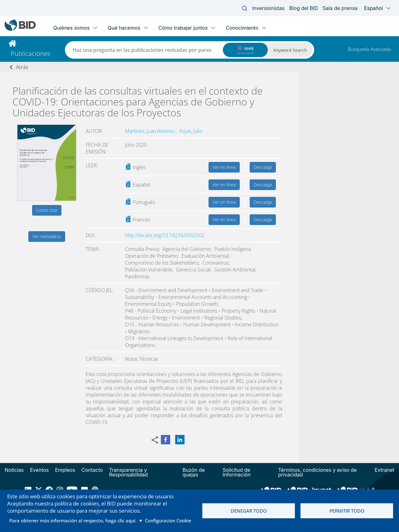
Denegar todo (249, 511)
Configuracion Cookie (168, 520)
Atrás (22, 67)
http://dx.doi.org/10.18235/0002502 (165, 235)
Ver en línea (224, 167)
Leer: (92, 165)
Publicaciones (31, 54)
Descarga (263, 167)
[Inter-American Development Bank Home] (20, 29)
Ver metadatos (47, 236)
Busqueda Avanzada (369, 49)
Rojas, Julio (191, 131)
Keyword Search (290, 50)
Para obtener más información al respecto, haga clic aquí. (73, 520)
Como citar (47, 210)
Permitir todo (347, 511)
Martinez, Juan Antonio (150, 131)
